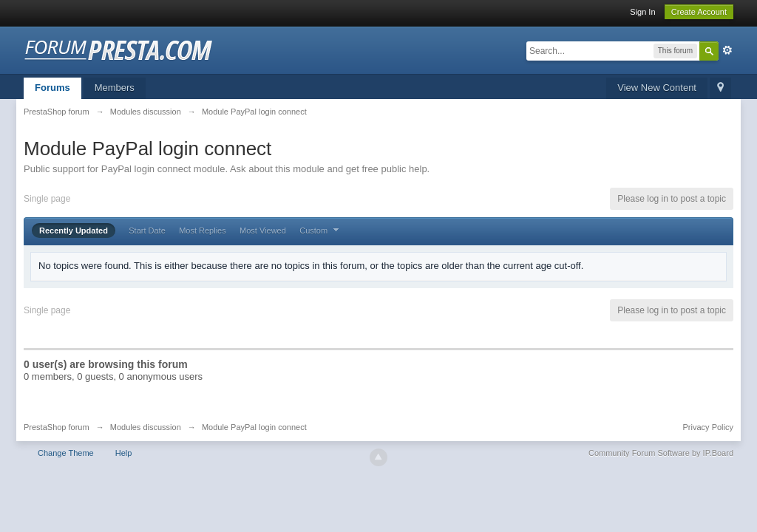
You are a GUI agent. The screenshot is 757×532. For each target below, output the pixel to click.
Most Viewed (263, 231)
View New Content (657, 88)
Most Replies (203, 231)
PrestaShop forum (57, 427)
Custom (321, 231)
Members (115, 88)
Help (124, 453)
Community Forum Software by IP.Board (661, 453)
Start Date (147, 231)
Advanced (727, 50)
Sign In (642, 12)
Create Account (699, 12)
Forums (52, 88)
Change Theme (66, 453)
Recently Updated (74, 231)
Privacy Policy (708, 427)
